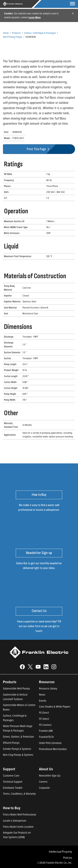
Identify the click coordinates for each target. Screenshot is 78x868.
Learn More (35, 17)
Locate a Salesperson (15, 821)
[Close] (73, 13)
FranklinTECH (46, 737)
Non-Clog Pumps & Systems (18, 755)
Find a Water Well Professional (19, 814)
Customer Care (11, 775)
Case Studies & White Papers (55, 706)
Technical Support (13, 782)
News (42, 694)
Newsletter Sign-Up (50, 775)
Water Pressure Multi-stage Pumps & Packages (18, 728)
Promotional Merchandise (53, 749)
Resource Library (48, 688)
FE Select (44, 719)
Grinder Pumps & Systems (17, 749)
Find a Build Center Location (18, 827)
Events (43, 701)
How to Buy (12, 808)
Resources (47, 682)
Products (16, 33)
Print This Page (39, 149)
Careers (43, 782)
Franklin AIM (46, 731)
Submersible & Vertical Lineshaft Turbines (15, 697)
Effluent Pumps (11, 743)
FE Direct (44, 713)
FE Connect (45, 725)
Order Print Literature (50, 743)
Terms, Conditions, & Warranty (19, 794)
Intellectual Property (60, 851)
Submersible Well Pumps (16, 688)
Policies (68, 858)
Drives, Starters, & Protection (18, 737)
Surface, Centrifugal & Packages (40, 33)
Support (9, 769)
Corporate (44, 788)
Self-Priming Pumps (13, 37)
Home (6, 33)
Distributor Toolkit (13, 788)
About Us (46, 769)
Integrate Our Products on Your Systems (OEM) (17, 835)
